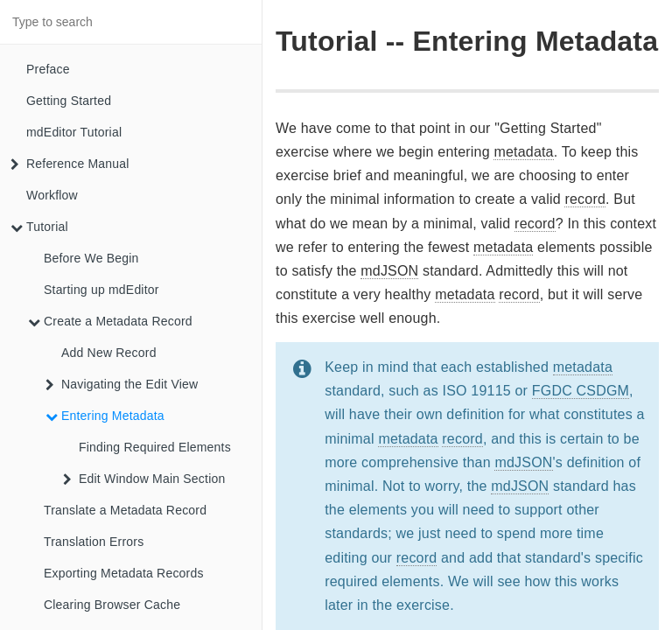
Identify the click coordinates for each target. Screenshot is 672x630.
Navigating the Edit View (122, 384)
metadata (523, 152)
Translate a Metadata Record (125, 510)
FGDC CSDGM (581, 391)
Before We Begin (91, 258)
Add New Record (109, 353)
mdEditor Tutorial (74, 132)
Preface (48, 69)
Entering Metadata (105, 416)
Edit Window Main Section (144, 479)
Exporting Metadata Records (124, 573)
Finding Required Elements (155, 447)
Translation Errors (94, 542)
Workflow (52, 195)
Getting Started (69, 101)
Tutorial (39, 227)
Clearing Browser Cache (112, 605)
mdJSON (389, 271)
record (585, 199)
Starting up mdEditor (101, 290)
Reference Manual (70, 164)
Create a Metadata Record (110, 321)
